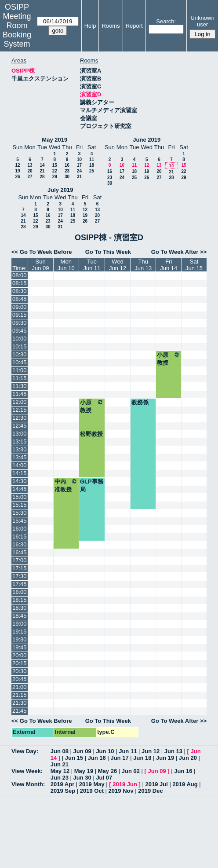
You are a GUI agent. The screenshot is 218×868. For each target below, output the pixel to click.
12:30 (20, 418)
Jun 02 (131, 771)
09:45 (20, 331)
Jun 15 (74, 758)
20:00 (20, 655)
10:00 (20, 339)
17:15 (20, 568)
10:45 (20, 362)
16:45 (20, 552)
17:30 (20, 576)
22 (55, 171)
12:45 (20, 426)
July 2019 (60, 190)
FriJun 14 (169, 265)
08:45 (20, 299)
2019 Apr (62, 784)
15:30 (20, 513)
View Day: (25, 751)
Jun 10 (105, 751)
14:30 (20, 481)
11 (92, 159)
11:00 (20, 370)
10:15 (20, 346)
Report (134, 26)
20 (30, 171)
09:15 (20, 315)
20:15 (20, 663)
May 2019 (54, 140)
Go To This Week (108, 252)
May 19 (84, 771)
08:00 (20, 275)
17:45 (20, 584)
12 (17, 165)
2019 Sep (63, 791)
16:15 (20, 537)
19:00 (20, 624)
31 (79, 177)
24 (79, 171)
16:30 (20, 544)
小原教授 (169, 359)
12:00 (20, 402)
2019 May (92, 784)
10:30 (20, 354)
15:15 (20, 505)
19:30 (20, 639)
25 (92, 171)
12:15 (20, 410)
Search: (166, 21)
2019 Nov (121, 791)
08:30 (20, 291)
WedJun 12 (118, 265)
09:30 (20, 323)
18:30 (20, 608)
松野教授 (91, 434)
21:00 (20, 687)
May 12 (60, 771)
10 (79, 159)
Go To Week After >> (179, 252)
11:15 (20, 378)
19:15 (20, 632)
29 (55, 177)
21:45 (20, 711)
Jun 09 (82, 751)
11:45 (20, 394)
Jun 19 (165, 758)
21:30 (20, 703)
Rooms (111, 26)
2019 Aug (185, 784)
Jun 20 (188, 758)
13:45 (20, 457)
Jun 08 (60, 751)
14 (42, 165)
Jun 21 (60, 764)
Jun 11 (128, 751)
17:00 (20, 560)
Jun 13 (173, 751)
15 (55, 165)
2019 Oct (92, 791)
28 (42, 177)
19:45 (20, 647)
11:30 (20, 386)
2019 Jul (156, 784)
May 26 (107, 771)
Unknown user (202, 21)
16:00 (20, 529)
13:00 (20, 434)
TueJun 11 (92, 265)
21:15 (20, 695)
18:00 (20, 592)
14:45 (20, 489)
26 (17, 177)
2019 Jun (125, 784)
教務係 (140, 402)
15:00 (20, 497)
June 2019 (147, 140)
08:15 (20, 283)
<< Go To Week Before (42, 252)
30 (67, 177)
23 (67, 171)
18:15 (20, 600)
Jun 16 (97, 758)
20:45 (20, 679)
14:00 (20, 465)
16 (67, 165)
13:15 (20, 441)
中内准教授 (66, 485)
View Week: (27, 771)
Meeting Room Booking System (17, 30)
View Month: (28, 784)
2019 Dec (150, 791)
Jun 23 (60, 778)
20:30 (20, 671)
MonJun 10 (66, 265)
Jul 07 (104, 778)
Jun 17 (119, 758)
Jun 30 (82, 778)
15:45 (20, 521)
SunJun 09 (41, 265)
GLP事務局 (92, 485)
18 (92, 165)
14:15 (20, 473)
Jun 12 (151, 751)
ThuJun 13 (143, 265)
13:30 (20, 449)
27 (30, 177)
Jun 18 (142, 758)
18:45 (20, 616)
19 (17, 171)
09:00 (20, 307)
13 (30, 165)
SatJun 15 (194, 265)
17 (79, 165)
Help (90, 26)
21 (42, 171)
